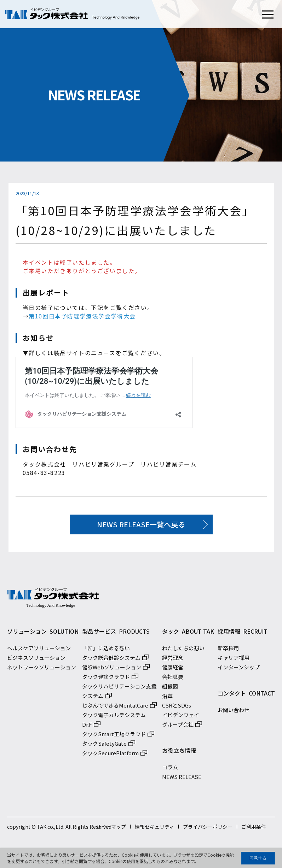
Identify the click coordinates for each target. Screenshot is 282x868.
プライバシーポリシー (208, 829)
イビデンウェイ (181, 717)
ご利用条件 (254, 829)
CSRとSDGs (177, 707)
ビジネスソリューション (36, 660)
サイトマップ (111, 829)
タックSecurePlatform (110, 755)
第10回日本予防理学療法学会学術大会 (82, 316)
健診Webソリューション (112, 669)
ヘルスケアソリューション (39, 650)
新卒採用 (228, 650)
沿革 (167, 698)
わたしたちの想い (183, 650)
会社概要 (173, 679)
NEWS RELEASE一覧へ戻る (141, 524)
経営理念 (173, 660)
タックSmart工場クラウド (114, 736)
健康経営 (173, 669)
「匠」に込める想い (106, 650)
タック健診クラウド (106, 679)
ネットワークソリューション (42, 669)
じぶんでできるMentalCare (115, 707)
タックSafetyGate (104, 746)
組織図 (170, 688)
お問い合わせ (234, 712)
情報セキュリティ (154, 829)
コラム (170, 769)
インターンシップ (239, 669)
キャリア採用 (234, 660)
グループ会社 (178, 726)
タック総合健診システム (111, 660)
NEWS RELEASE (182, 779)
